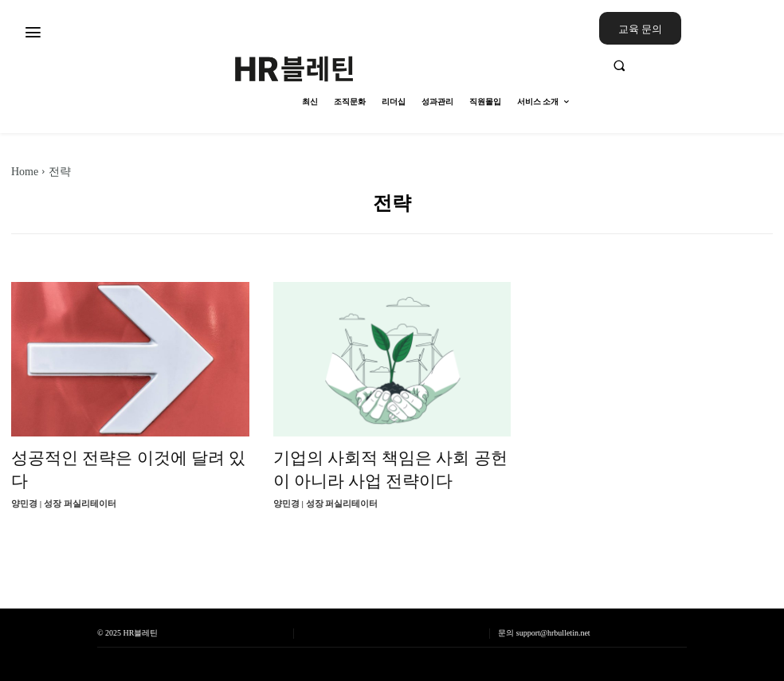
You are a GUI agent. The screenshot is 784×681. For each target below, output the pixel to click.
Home (25, 172)
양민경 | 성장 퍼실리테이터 (64, 503)
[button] (686, 65)
